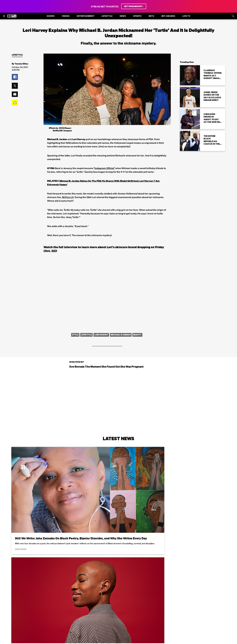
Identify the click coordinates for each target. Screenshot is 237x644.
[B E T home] (12, 17)
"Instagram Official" (104, 168)
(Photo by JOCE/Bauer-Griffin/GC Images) (60, 129)
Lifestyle (17, 55)
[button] (15, 77)
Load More (118, 608)
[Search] (233, 16)
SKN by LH (68, 197)
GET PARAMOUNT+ (134, 6)
